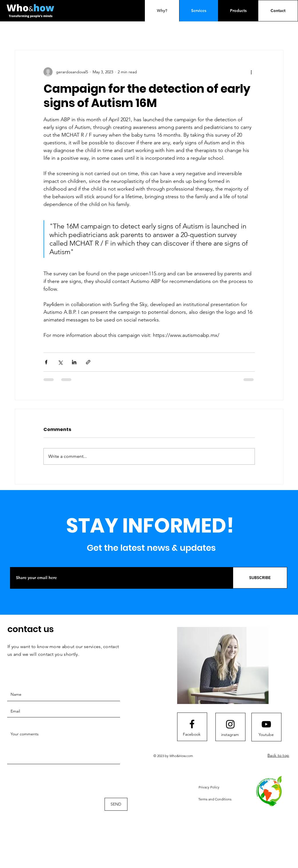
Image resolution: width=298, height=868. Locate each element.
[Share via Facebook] (46, 362)
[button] (209, 787)
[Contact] (278, 11)
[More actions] (251, 72)
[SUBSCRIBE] (260, 578)
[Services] (199, 11)
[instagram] (230, 735)
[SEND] (116, 804)
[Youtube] (266, 735)
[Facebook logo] (192, 724)
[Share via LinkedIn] (74, 362)
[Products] (238, 11)
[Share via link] (88, 362)
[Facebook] (192, 735)
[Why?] (162, 11)
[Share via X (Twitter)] (60, 362)
